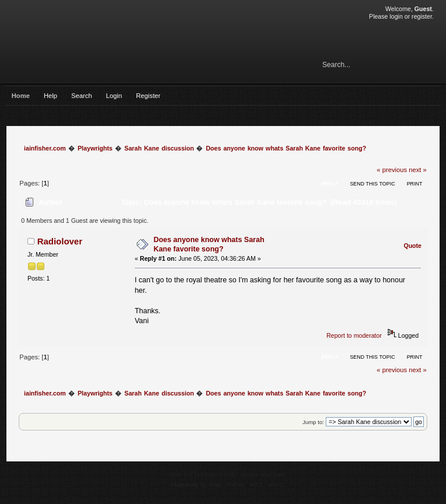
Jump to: (313, 422)
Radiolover (60, 241)
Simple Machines (263, 475)
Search (82, 96)
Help (50, 96)
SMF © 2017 (221, 475)
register (422, 16)
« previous (392, 170)
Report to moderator (354, 335)
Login (114, 96)
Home (21, 96)
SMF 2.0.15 (185, 475)
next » (418, 170)
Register (148, 96)
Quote (412, 246)
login (396, 16)
